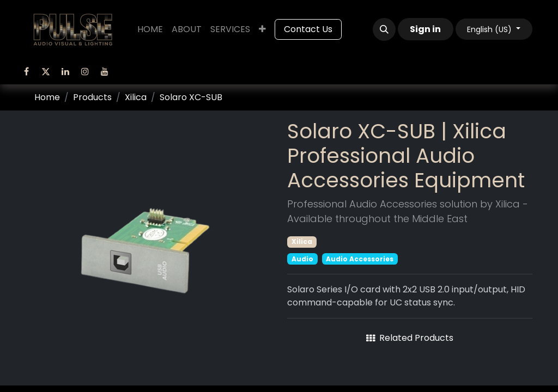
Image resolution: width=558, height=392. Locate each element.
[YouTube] (105, 71)
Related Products (410, 338)
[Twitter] (46, 71)
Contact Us (308, 29)
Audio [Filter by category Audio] (302, 259)
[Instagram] (85, 71)
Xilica (136, 97)
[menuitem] (150, 29)
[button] (384, 29)
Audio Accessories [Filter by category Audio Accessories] (360, 259)
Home (47, 97)
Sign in (425, 29)
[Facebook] (26, 71)
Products (92, 97)
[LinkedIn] (65, 71)
